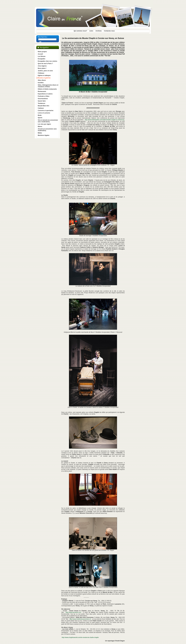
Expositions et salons (45, 94)
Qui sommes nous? (80, 31)
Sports (40, 118)
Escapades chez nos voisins (47, 61)
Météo (40, 133)
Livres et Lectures (44, 113)
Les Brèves (42, 56)
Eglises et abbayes (44, 75)
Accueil (40, 54)
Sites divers (42, 80)
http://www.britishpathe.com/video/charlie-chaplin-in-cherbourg (105, 120)
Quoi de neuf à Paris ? (45, 64)
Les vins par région (44, 124)
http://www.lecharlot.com (73, 612)
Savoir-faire (42, 101)
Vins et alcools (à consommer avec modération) (48, 121)
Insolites (41, 83)
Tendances (41, 103)
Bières (40, 127)
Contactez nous (109, 31)
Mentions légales (44, 135)
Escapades (42, 59)
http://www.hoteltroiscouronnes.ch (80, 619)
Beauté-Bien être (43, 106)
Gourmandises (43, 99)
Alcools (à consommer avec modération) (47, 130)
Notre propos (42, 52)
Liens (91, 31)
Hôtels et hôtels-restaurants (47, 89)
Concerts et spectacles (46, 111)
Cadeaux (41, 108)
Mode (40, 115)
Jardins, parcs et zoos (45, 71)
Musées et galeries (44, 78)
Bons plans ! (42, 68)
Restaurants (42, 91)
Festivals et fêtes (44, 96)
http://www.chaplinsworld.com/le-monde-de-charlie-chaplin (80, 637)
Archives (99, 31)
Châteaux (41, 73)
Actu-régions (42, 66)
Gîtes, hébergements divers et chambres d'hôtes (48, 86)
